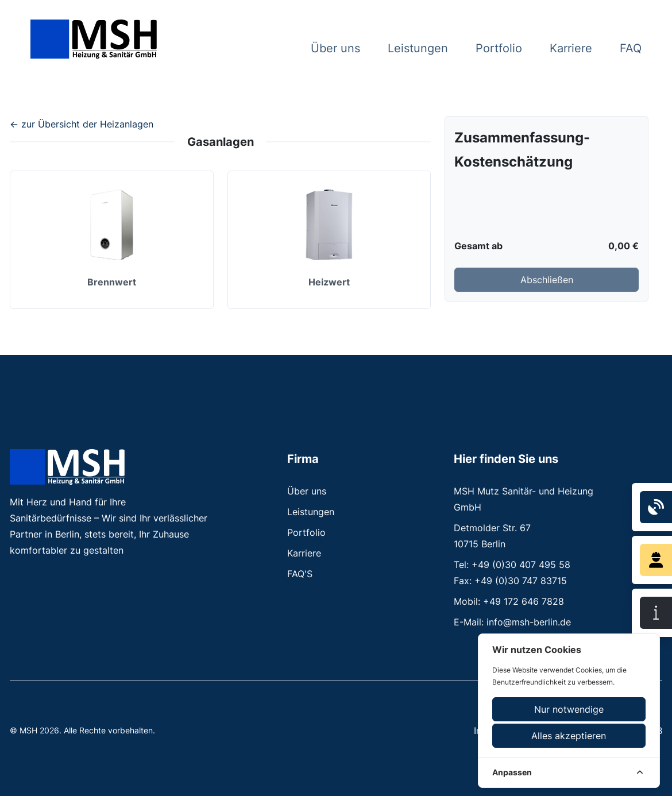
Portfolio (499, 48)
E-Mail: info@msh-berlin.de (512, 622)
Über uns (335, 48)
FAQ (631, 48)
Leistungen (418, 48)
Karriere (571, 48)
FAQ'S (300, 574)
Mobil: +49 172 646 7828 (509, 601)
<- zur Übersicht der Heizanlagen (82, 124)
